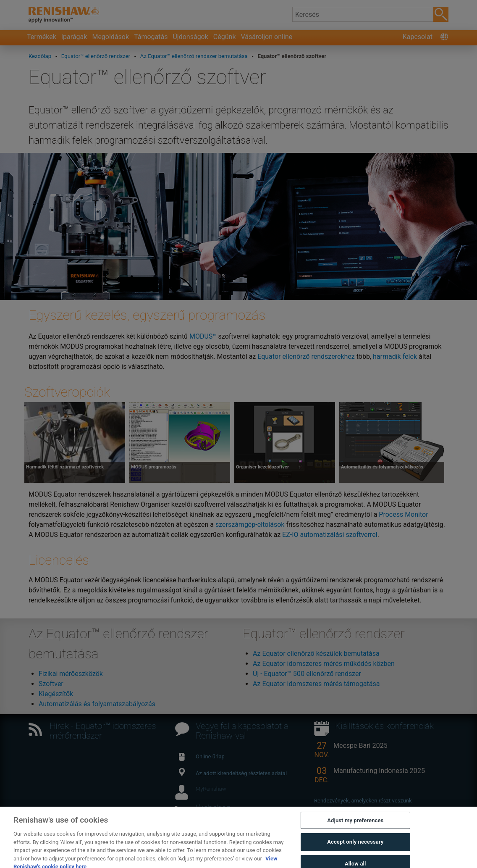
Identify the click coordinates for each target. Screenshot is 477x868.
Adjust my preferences (355, 826)
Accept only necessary (355, 848)
